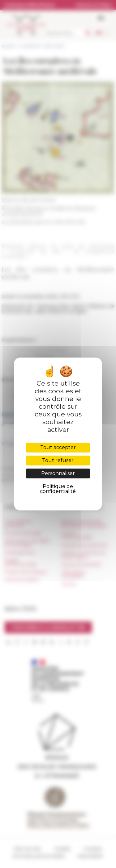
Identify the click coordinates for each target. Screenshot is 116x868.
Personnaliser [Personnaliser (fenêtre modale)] (58, 473)
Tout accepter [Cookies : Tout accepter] (58, 447)
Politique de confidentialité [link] (58, 489)
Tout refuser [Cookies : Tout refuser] (58, 460)
